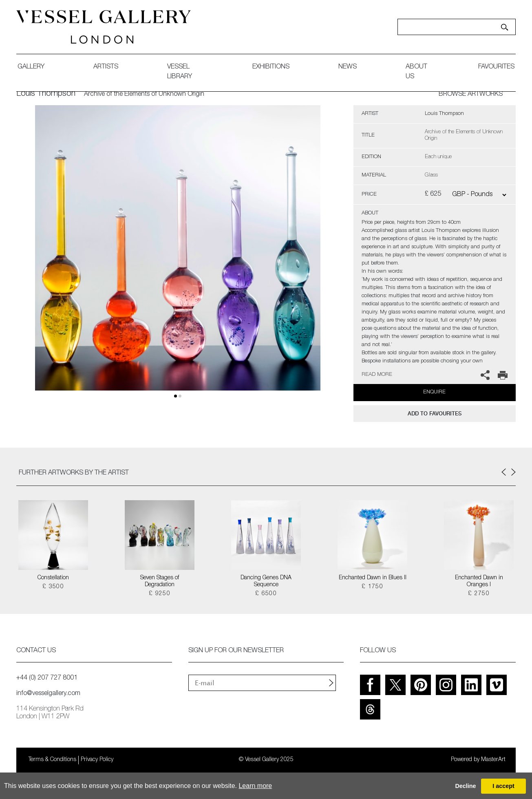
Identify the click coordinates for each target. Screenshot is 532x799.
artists (106, 67)
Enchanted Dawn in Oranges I (479, 582)
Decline (465, 786)
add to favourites (435, 414)
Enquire (434, 392)
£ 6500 (266, 594)
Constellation (53, 578)
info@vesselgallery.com (48, 694)
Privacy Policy (97, 760)
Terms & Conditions (52, 760)
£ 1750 (372, 587)
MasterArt (493, 760)
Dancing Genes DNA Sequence (266, 582)
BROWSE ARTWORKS (471, 95)
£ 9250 (160, 594)
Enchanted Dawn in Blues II (373, 578)
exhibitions (271, 67)
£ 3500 (53, 587)
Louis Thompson (46, 94)
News (348, 67)
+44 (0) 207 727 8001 (47, 678)
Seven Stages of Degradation (160, 582)
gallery (31, 67)
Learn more (255, 786)
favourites (496, 67)
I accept (503, 786)
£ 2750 (479, 594)
